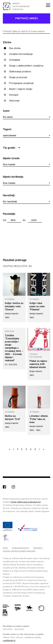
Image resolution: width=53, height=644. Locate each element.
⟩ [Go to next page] (39, 449)
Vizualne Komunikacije (21, 54)
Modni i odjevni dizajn (21, 89)
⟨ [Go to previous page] (14, 449)
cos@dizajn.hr (9, 640)
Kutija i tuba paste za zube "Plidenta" (37, 306)
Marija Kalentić (12, 314)
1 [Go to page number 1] (18, 449)
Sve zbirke (15, 48)
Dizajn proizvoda (18, 77)
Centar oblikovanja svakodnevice (26, 502)
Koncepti (14, 95)
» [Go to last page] (44, 449)
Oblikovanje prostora (20, 72)
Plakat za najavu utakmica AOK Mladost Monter (38, 364)
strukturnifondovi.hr (21, 548)
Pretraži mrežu (27, 18)
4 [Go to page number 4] (31, 449)
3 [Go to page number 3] (26, 449)
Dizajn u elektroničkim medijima (26, 66)
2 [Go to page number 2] (22, 449)
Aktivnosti (14, 101)
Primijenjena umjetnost (21, 83)
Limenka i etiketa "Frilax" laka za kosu (39, 419)
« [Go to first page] (10, 449)
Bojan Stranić (36, 371)
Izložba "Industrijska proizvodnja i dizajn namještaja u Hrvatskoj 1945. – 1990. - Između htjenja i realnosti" (14, 348)
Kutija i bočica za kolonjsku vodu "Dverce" (14, 306)
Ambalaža (14, 60)
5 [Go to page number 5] (35, 449)
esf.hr (5, 548)
